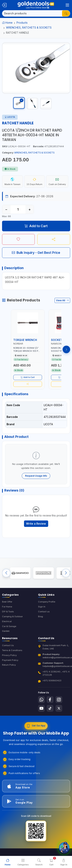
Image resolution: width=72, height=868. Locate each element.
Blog (40, 616)
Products (22, 23)
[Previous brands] (6, 573)
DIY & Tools (8, 612)
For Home (7, 607)
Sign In (42, 607)
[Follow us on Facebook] (50, 700)
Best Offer (7, 602)
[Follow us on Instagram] (59, 700)
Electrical (7, 621)
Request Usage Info (36, 476)
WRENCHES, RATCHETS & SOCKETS (29, 27)
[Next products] (66, 349)
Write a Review (36, 524)
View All (62, 300)
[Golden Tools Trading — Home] (36, 5)
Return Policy (9, 665)
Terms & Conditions (12, 650)
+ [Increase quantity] (30, 209)
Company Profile (47, 602)
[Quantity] (18, 209)
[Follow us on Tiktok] (50, 708)
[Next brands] (66, 573)
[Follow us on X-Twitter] (59, 708)
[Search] (32, 13)
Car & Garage (9, 626)
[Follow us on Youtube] (41, 708)
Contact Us (8, 645)
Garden (6, 631)
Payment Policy (10, 660)
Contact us (44, 612)
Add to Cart (36, 226)
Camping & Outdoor (12, 616)
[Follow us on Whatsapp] (41, 700)
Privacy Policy (9, 655)
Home (7, 23)
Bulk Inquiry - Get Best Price (36, 253)
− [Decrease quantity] (6, 209)
